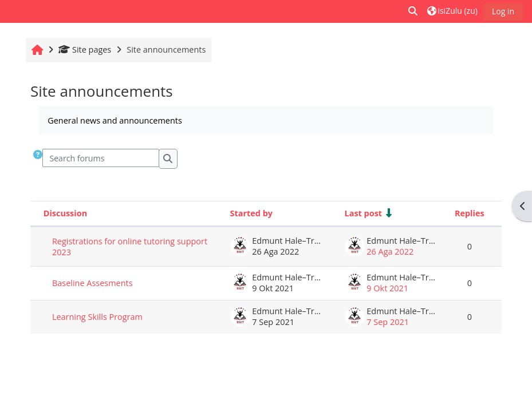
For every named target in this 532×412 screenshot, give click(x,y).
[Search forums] (101, 158)
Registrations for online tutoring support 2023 (130, 247)
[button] (413, 11)
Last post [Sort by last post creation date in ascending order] (364, 213)
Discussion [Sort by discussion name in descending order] (65, 213)
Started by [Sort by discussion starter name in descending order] (252, 213)
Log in (503, 11)
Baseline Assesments (92, 283)
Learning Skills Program (97, 317)
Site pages (85, 49)
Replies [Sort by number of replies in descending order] (470, 213)
